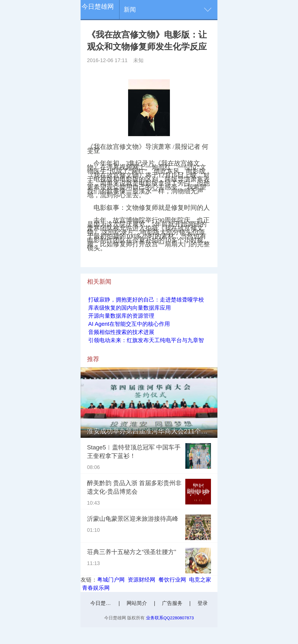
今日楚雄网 (98, 6)
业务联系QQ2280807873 (170, 618)
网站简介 (137, 603)
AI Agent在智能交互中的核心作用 (129, 324)
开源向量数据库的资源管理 (121, 316)
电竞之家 (200, 580)
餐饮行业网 (172, 580)
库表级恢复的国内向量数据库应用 (130, 308)
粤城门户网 (111, 580)
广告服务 (172, 603)
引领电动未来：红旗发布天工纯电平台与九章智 (146, 340)
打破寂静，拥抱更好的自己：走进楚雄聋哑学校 (146, 300)
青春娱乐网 (96, 588)
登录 (203, 603)
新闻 (130, 9)
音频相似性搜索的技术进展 (121, 332)
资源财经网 (141, 580)
